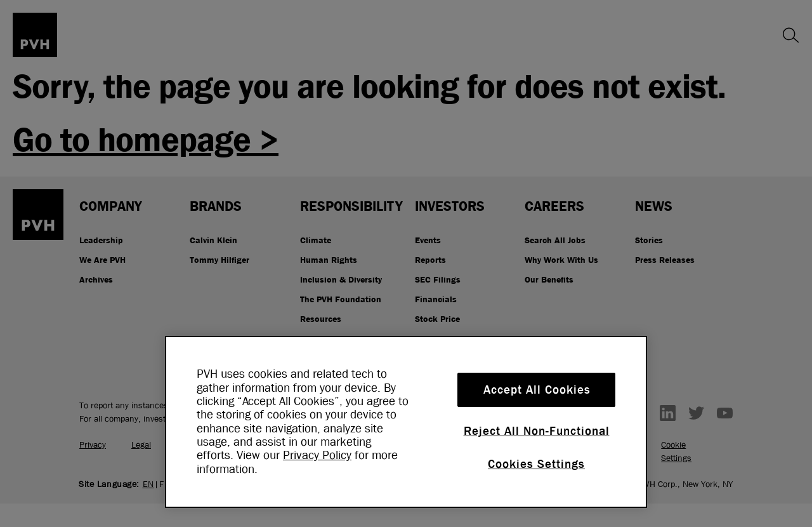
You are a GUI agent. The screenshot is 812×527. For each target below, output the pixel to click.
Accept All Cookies (537, 390)
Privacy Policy (317, 455)
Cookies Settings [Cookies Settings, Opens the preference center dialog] (536, 464)
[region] (406, 422)
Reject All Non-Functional (537, 431)
